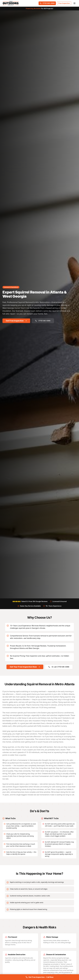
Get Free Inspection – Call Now (40, 977)
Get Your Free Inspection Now (25, 669)
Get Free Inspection (16, 321)
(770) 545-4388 (47, 3)
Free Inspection (64, 3)
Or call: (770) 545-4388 (59, 669)
